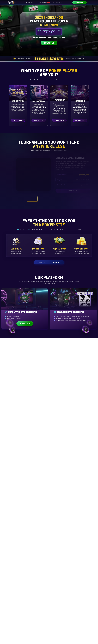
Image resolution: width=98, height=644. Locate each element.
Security (66, 431)
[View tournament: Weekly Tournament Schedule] (55, 199)
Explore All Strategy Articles (49, 608)
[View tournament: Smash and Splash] (66, 199)
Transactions (43, 431)
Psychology (86, 567)
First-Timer (19, 101)
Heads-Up (74, 567)
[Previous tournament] (9, 179)
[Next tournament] (89, 179)
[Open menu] (89, 2)
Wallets (55, 431)
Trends (49, 435)
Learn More (19, 121)
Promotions (30, 2)
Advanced (37, 567)
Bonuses (77, 431)
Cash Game (61, 567)
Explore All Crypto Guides (49, 488)
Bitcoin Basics (13, 395)
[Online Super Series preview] (29, 174)
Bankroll (88, 431)
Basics (21, 431)
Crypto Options (26, 395)
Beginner (12, 567)
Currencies (32, 431)
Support (59, 2)
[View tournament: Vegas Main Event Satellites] (43, 199)
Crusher (60, 100)
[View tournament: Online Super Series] (32, 199)
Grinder (80, 101)
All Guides (10, 431)
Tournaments (45, 2)
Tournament (49, 567)
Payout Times (39, 395)
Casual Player (39, 101)
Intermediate (24, 567)
